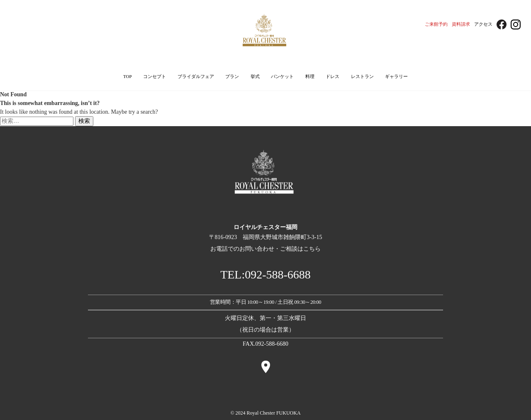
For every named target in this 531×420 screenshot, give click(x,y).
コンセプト (155, 76)
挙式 (255, 76)
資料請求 (461, 24)
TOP (128, 76)
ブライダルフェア (196, 76)
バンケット (282, 76)
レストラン (362, 76)
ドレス (332, 76)
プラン (232, 76)
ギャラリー (396, 76)
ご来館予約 (436, 24)
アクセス (483, 24)
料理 (310, 76)
